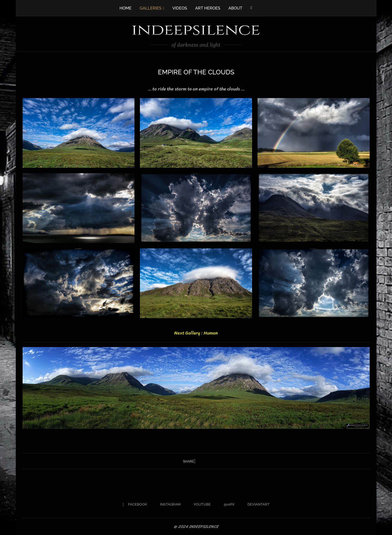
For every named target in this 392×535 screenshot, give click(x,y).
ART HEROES (208, 8)
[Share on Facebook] (195, 461)
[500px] (227, 504)
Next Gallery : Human (196, 333)
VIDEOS (180, 8)
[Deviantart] (256, 504)
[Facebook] (251, 8)
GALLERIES (151, 8)
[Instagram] (168, 504)
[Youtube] (200, 504)
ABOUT (235, 8)
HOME (125, 8)
